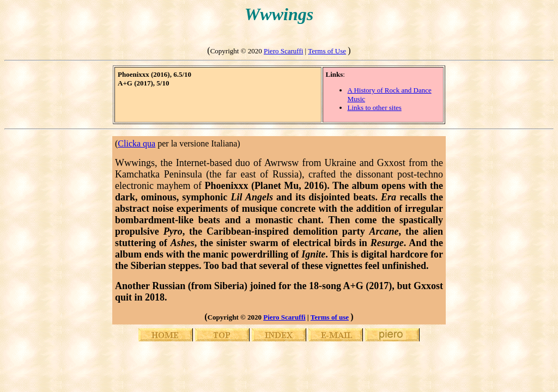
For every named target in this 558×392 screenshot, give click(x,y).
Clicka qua (137, 143)
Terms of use (330, 317)
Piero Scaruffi (283, 51)
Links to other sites (375, 108)
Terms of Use (327, 51)
